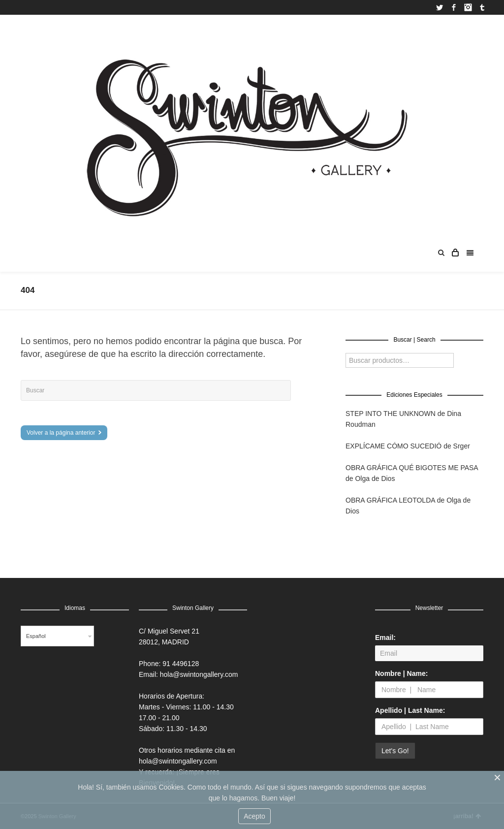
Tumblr (482, 7)
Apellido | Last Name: (410, 710)
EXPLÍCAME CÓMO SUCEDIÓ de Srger (408, 446)
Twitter (440, 7)
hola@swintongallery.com (199, 674)
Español (36, 636)
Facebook (454, 7)
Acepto (254, 816)
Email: (385, 638)
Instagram (468, 7)
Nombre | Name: (401, 673)
